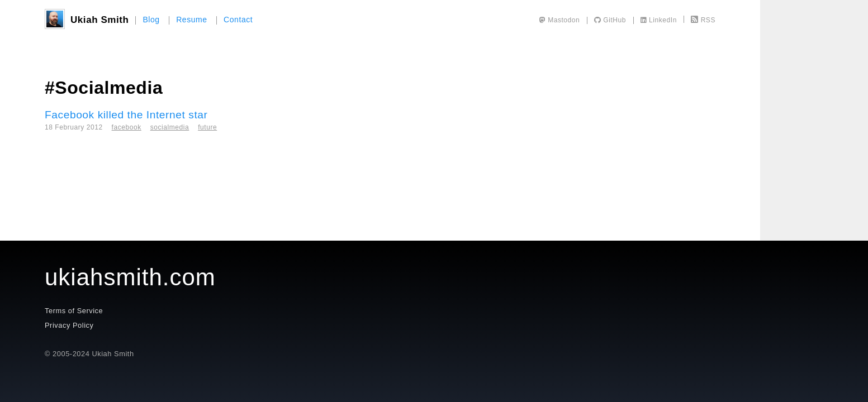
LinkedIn (659, 20)
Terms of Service (74, 311)
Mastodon (560, 20)
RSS (703, 20)
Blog (151, 20)
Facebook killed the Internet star (126, 115)
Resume (192, 20)
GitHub (610, 20)
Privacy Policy (69, 325)
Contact (238, 20)
